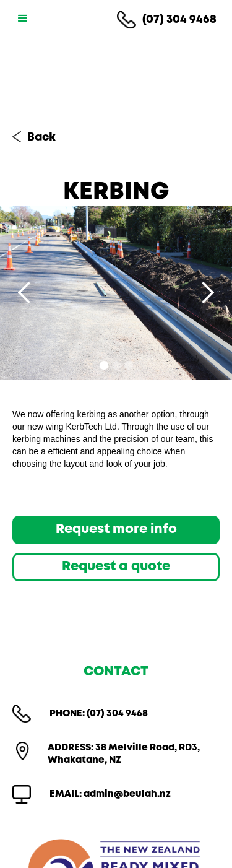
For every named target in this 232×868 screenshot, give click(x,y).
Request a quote (116, 567)
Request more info (116, 530)
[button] (21, 19)
